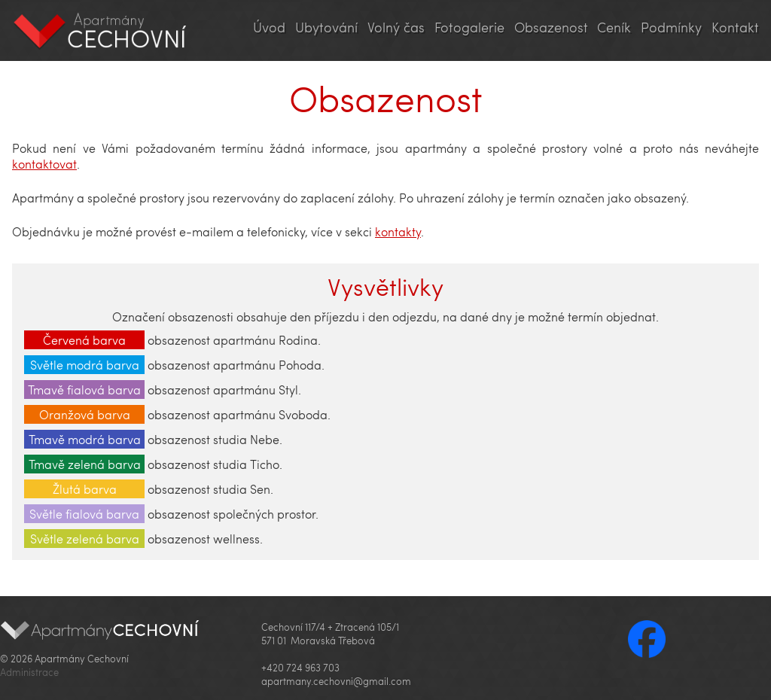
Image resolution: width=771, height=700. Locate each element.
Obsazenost (551, 27)
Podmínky (671, 27)
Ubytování (326, 27)
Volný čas (396, 27)
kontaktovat (44, 164)
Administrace (29, 672)
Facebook (647, 639)
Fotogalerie (469, 27)
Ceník (614, 27)
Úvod (269, 27)
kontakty (398, 231)
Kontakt (735, 27)
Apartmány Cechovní (101, 30)
